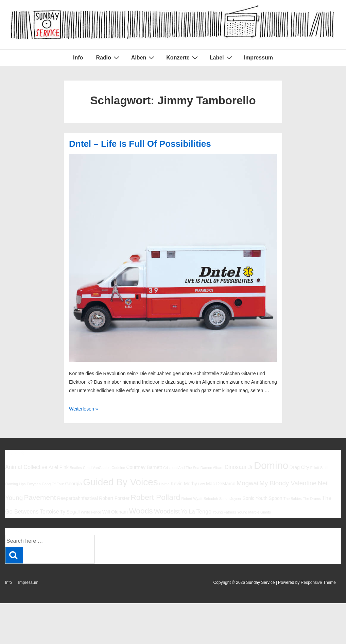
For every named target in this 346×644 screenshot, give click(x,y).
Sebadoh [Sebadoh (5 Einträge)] (211, 499)
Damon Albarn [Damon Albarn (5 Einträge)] (212, 468)
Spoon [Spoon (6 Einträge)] (275, 498)
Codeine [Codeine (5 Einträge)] (118, 468)
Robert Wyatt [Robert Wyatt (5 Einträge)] (192, 499)
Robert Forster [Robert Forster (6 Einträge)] (114, 498)
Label (222, 57)
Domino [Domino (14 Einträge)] (271, 465)
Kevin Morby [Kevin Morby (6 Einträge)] (184, 484)
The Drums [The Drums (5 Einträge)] (312, 499)
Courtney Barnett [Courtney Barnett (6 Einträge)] (144, 467)
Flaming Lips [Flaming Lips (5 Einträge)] (15, 484)
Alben (144, 57)
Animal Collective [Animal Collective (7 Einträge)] (26, 467)
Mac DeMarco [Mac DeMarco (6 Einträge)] (221, 484)
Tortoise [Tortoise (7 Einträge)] (49, 511)
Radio (108, 57)
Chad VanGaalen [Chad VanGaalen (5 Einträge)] (97, 468)
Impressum (258, 58)
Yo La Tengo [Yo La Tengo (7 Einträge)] (196, 511)
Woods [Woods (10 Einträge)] (141, 511)
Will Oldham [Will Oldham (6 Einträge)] (115, 512)
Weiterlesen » (83, 409)
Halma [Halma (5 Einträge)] (164, 484)
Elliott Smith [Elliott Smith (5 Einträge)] (320, 468)
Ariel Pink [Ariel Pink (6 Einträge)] (59, 467)
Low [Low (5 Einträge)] (202, 484)
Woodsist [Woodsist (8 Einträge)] (167, 511)
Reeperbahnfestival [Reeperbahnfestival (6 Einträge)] (77, 498)
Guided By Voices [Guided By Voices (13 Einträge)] (120, 482)
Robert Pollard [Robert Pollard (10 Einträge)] (155, 497)
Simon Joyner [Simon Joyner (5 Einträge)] (230, 499)
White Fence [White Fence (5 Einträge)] (91, 512)
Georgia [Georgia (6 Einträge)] (73, 484)
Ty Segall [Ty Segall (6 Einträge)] (70, 512)
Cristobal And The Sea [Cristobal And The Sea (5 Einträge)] (181, 468)
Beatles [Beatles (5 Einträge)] (76, 468)
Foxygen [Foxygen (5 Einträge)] (34, 484)
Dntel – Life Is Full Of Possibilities (140, 144)
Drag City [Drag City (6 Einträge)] (299, 467)
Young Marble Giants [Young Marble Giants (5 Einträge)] (254, 512)
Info (78, 58)
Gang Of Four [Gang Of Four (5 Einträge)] (53, 484)
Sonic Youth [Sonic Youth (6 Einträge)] (255, 498)
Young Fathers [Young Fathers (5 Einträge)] (224, 512)
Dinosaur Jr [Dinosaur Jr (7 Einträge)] (239, 467)
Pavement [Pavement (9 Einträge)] (40, 497)
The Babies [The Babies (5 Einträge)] (293, 499)
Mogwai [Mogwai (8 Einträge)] (247, 483)
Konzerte (183, 57)
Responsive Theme (318, 582)
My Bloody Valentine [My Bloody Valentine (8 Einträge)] (288, 483)
